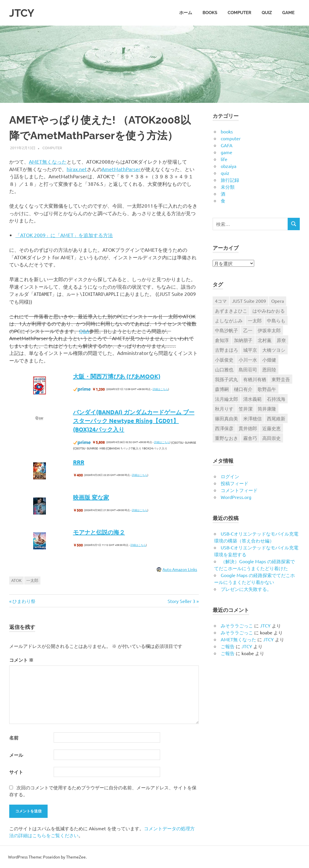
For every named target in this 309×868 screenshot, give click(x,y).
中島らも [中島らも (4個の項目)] (276, 320)
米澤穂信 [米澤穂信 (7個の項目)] (252, 418)
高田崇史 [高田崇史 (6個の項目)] (271, 438)
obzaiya (229, 166)
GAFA (227, 145)
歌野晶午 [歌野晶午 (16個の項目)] (267, 389)
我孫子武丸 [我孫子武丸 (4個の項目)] (226, 379)
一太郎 (32, 580)
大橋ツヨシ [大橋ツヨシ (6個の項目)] (274, 350)
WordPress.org (236, 497)
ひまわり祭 (24, 601)
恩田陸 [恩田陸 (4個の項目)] (269, 369)
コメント (21, 660)
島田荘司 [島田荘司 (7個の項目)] (248, 369)
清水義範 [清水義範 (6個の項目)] (252, 399)
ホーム (186, 13)
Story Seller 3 (181, 601)
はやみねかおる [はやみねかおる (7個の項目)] (269, 311)
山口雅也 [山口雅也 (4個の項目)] (224, 369)
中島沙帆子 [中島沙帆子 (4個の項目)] (226, 330)
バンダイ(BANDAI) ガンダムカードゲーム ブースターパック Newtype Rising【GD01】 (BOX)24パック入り (134, 421)
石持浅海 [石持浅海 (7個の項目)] (276, 399)
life (224, 159)
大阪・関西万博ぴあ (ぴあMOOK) (117, 376)
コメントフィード (239, 490)
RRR (79, 462)
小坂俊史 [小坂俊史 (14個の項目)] (224, 360)
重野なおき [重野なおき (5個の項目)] (226, 438)
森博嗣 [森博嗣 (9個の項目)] (222, 389)
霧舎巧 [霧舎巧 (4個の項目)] (250, 438)
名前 (14, 738)
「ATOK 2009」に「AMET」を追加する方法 (64, 235)
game (288, 13)
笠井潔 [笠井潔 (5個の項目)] (246, 409)
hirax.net (77, 169)
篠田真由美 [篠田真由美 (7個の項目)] (226, 418)
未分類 (228, 187)
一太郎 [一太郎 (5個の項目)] (255, 320)
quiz (267, 13)
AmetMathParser (121, 169)
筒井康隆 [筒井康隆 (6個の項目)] (267, 409)
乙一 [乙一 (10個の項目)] (248, 330)
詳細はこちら (160, 389)
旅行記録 (230, 180)
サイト (16, 772)
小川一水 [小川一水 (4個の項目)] (248, 360)
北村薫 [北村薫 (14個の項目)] (265, 340)
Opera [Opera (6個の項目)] (278, 301)
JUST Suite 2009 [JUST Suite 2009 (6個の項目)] (249, 301)
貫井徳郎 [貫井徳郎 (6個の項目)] (248, 428)
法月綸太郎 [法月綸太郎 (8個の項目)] (226, 399)
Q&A (84, 331)
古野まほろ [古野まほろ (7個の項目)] (226, 350)
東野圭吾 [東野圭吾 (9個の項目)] (281, 379)
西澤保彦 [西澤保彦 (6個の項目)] (224, 428)
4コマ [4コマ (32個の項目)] (221, 301)
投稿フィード (235, 483)
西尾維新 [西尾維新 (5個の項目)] (276, 418)
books (210, 13)
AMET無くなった (48, 161)
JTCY (23, 13)
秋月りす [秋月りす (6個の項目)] (224, 409)
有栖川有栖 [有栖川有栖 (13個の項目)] (255, 379)
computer (239, 13)
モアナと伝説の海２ (99, 532)
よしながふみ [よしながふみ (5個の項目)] (229, 320)
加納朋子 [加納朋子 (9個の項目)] (243, 340)
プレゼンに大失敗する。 (246, 589)
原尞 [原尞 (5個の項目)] (281, 340)
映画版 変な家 (91, 497)
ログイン (230, 476)
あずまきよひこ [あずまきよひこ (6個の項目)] (231, 311)
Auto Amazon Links (180, 569)
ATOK (16, 580)
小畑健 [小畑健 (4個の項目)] (269, 360)
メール (16, 755)
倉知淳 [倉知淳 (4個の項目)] (222, 340)
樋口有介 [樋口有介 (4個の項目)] (243, 389)
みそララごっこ (237, 625)
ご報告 (228, 646)
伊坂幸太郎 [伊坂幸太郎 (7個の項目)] (269, 330)
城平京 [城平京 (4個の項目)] (250, 350)
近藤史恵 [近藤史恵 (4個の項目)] (271, 428)
